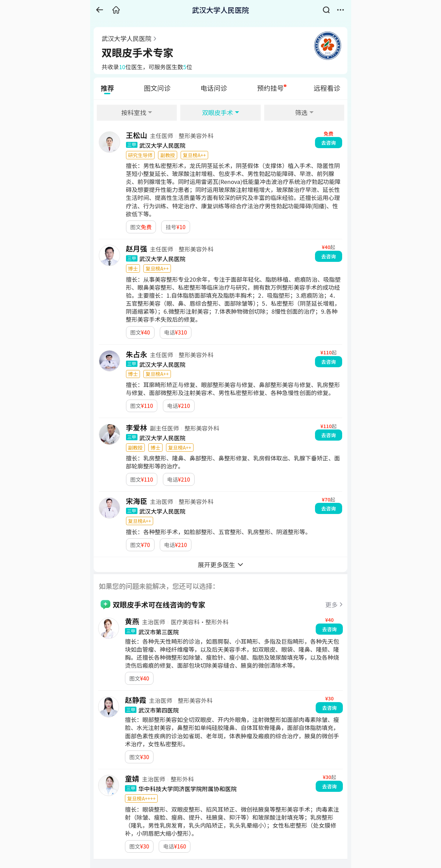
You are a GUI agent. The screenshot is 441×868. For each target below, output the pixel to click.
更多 (331, 604)
